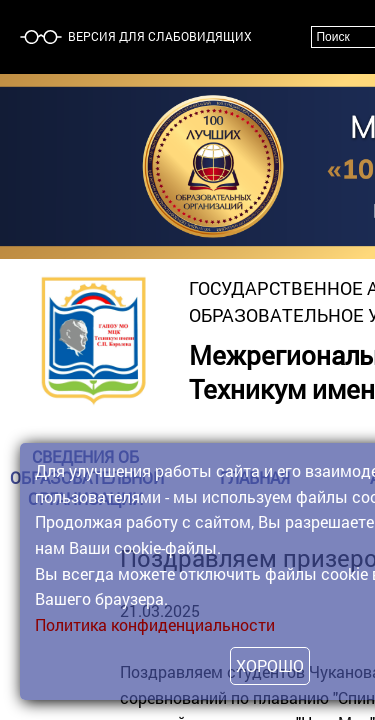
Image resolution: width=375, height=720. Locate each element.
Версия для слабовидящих (158, 36)
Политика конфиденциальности (155, 624)
